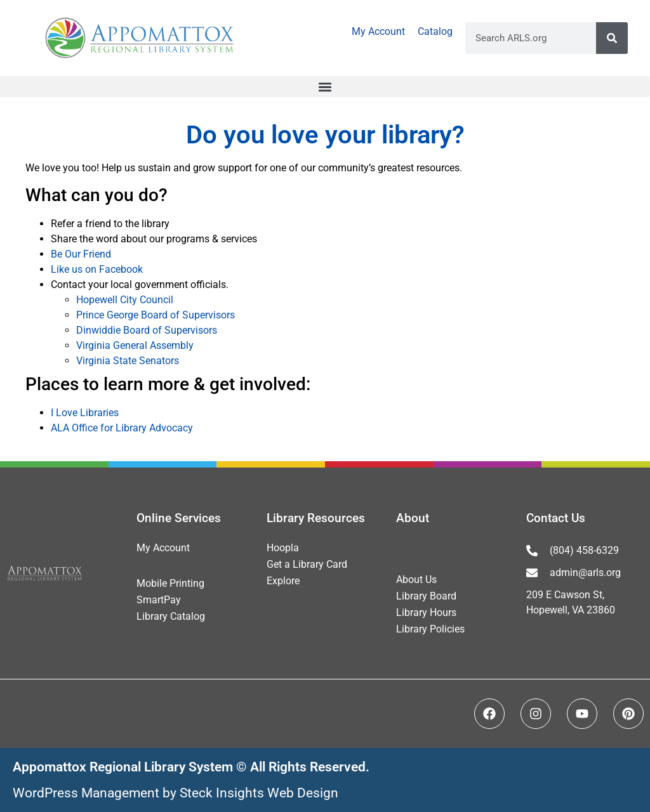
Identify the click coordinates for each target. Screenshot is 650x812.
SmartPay (159, 600)
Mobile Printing (170, 583)
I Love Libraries (85, 413)
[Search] (612, 38)
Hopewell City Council (125, 300)
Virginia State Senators (128, 361)
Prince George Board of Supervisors (156, 315)
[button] (325, 87)
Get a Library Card (307, 564)
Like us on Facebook (97, 269)
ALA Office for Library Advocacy (122, 428)
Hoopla (283, 548)
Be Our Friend (81, 254)
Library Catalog (171, 616)
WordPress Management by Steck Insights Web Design (176, 793)
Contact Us (556, 518)
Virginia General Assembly (135, 345)
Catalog (435, 31)
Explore (283, 581)
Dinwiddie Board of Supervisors (147, 330)
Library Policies (430, 629)
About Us (416, 580)
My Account (378, 31)
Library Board (426, 596)
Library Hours (426, 612)
